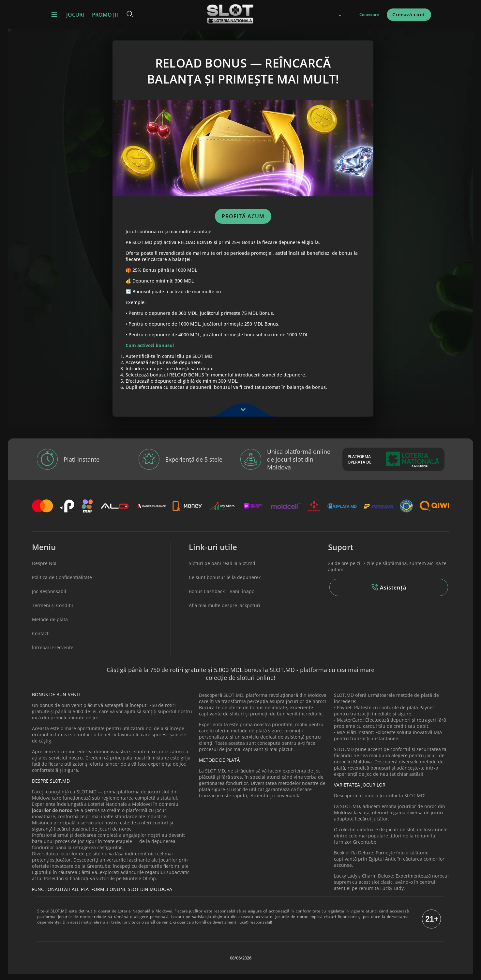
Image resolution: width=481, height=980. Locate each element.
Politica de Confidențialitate (62, 584)
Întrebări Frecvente (53, 654)
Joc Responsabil (49, 598)
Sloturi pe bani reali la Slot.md (222, 570)
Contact (40, 640)
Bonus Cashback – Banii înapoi (222, 598)
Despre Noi (44, 570)
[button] (54, 15)
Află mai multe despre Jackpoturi (225, 612)
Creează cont (409, 15)
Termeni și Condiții (53, 612)
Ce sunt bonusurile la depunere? (225, 584)
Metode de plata (50, 626)
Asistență (389, 594)
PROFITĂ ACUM (244, 220)
